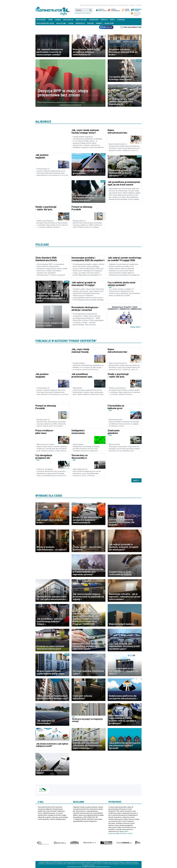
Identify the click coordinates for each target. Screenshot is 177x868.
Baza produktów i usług (45, 23)
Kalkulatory (109, 23)
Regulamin (112, 5)
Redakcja (133, 5)
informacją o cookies (126, 833)
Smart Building (81, 20)
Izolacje (89, 843)
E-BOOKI (71, 23)
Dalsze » (136, 480)
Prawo (50, 20)
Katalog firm (61, 23)
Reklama (139, 5)
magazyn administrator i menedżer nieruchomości (94, 5)
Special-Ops (75, 843)
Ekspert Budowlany (43, 843)
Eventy (112, 20)
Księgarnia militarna (138, 843)
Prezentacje (80, 23)
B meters (90, 23)
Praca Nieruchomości (106, 27)
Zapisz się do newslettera (132, 27)
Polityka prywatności (123, 5)
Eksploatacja (68, 20)
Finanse (58, 20)
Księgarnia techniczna (124, 843)
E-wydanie (121, 20)
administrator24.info (52, 10)
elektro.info (60, 843)
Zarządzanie (94, 20)
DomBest (99, 23)
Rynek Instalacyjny (106, 843)
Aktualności (41, 20)
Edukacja (104, 20)
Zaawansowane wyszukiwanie (83, 13)
